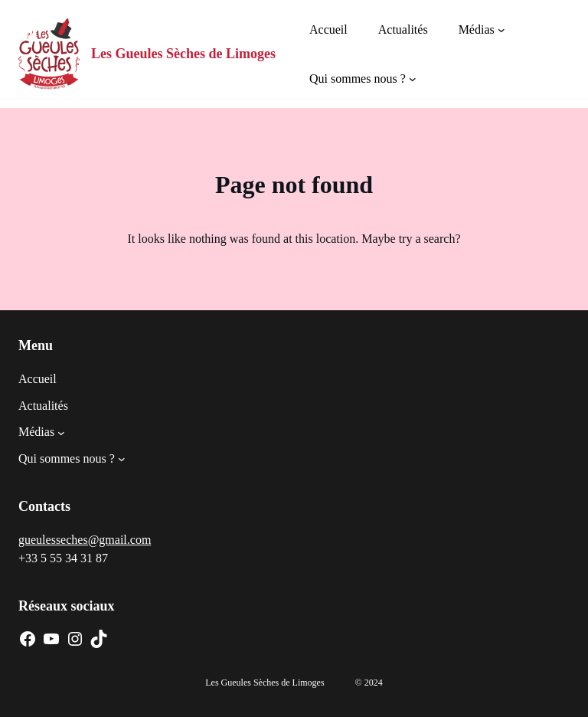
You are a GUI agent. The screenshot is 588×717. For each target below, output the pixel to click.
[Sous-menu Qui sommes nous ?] (413, 79)
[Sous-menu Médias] (501, 30)
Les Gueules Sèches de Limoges (183, 54)
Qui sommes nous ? (358, 79)
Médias (477, 29)
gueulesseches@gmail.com (85, 540)
